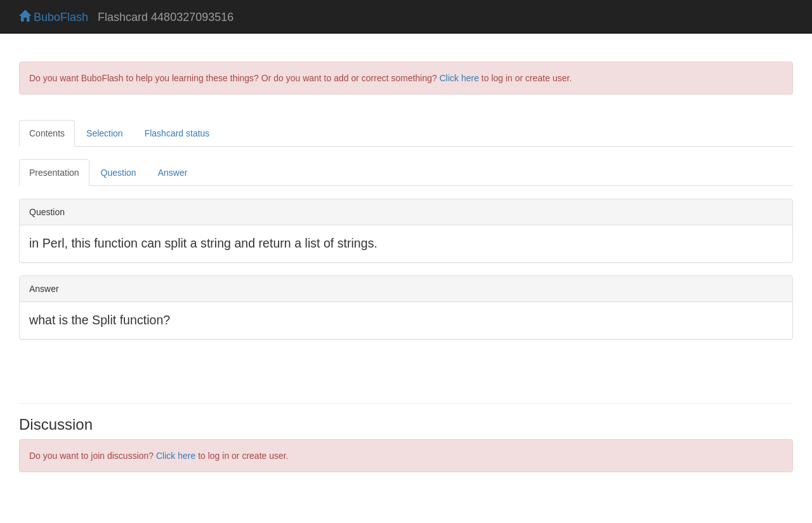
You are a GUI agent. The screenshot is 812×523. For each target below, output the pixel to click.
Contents (47, 133)
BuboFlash (54, 17)
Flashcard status (177, 133)
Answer (173, 173)
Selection (105, 133)
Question (119, 173)
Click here (459, 78)
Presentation (54, 173)
